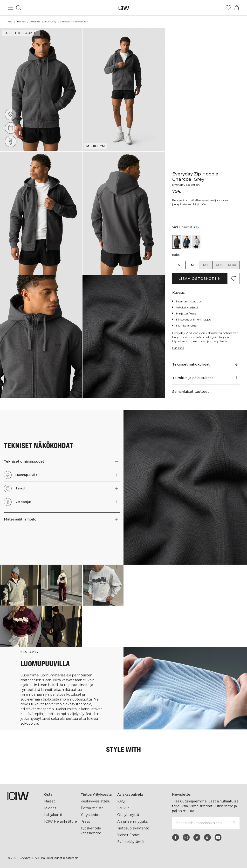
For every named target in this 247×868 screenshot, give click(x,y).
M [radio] (192, 265)
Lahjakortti (53, 815)
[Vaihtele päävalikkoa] (10, 8)
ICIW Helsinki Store (60, 821)
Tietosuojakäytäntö (133, 828)
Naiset (49, 801)
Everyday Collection (187, 185)
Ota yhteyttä (128, 815)
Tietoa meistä (92, 808)
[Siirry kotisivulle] (124, 8)
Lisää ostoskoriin (200, 279)
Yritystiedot (90, 815)
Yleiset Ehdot (128, 835)
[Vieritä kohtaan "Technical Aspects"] (206, 364)
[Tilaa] (233, 823)
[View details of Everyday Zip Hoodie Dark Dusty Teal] (186, 242)
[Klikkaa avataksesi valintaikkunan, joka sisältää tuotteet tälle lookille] (20, 585)
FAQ (121, 801)
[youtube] (218, 837)
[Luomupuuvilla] (11, 114)
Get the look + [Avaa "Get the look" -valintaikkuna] (20, 33)
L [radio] (206, 265)
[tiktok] (207, 837)
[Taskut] (11, 128)
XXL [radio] (233, 265)
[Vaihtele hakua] (19, 8)
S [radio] (179, 265)
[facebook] (176, 837)
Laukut (123, 808)
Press (85, 821)
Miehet (21, 22)
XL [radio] (219, 265)
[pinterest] (197, 837)
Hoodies (36, 22)
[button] (41, 90)
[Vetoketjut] (12, 140)
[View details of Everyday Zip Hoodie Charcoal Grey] (177, 242)
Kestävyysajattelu (95, 801)
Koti (10, 22)
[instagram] (186, 837)
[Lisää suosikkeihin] (234, 279)
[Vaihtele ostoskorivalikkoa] (237, 8)
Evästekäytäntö (130, 842)
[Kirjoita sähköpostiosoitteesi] (199, 823)
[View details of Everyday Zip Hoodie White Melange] (196, 242)
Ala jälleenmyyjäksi (133, 821)
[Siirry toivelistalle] (228, 8)
